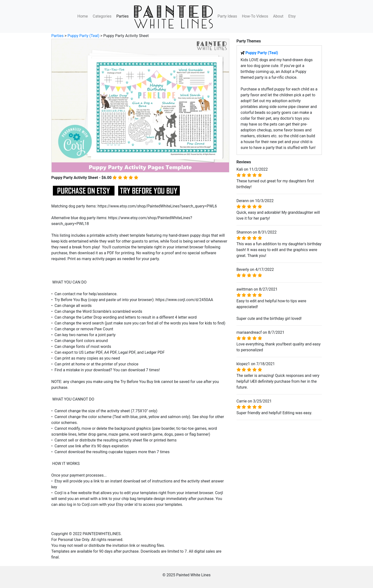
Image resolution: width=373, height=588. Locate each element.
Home (83, 16)
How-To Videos (255, 16)
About (278, 16)
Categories (102, 16)
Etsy (292, 16)
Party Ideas (227, 16)
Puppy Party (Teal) (83, 36)
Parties (123, 16)
